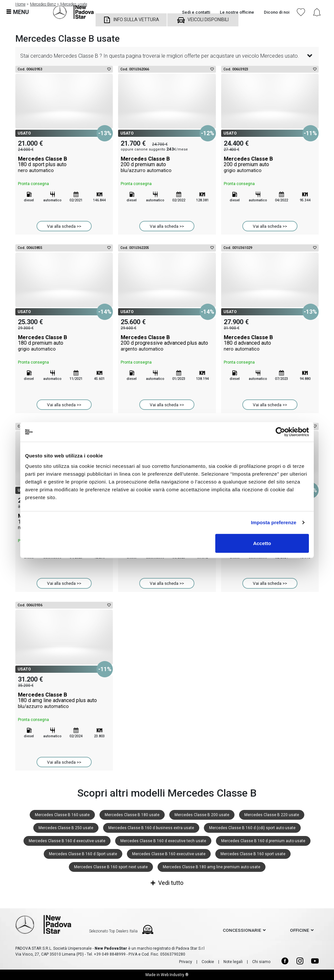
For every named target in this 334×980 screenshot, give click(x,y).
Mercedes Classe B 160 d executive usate (67, 841)
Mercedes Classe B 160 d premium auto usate (263, 841)
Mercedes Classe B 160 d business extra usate (151, 828)
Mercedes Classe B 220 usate (272, 815)
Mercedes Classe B (64, 165)
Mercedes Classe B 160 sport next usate (111, 867)
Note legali (233, 962)
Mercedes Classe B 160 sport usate (253, 854)
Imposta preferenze (273, 522)
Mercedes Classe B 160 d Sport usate (83, 854)
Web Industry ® (175, 975)
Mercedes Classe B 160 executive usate (169, 854)
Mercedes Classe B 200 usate (202, 815)
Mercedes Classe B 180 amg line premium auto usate (212, 867)
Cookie (208, 962)
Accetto (262, 543)
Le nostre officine (237, 12)
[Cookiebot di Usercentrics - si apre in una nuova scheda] (280, 432)
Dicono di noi (277, 12)
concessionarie (242, 930)
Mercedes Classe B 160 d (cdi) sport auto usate (252, 828)
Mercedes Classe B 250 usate (66, 828)
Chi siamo (261, 962)
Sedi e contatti (196, 12)
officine (300, 930)
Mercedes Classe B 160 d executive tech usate (163, 841)
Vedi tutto (167, 883)
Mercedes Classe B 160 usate (62, 815)
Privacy (186, 962)
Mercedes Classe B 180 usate (132, 815)
